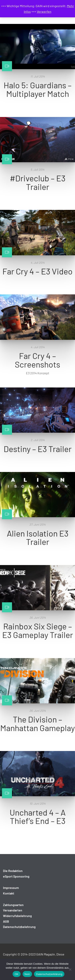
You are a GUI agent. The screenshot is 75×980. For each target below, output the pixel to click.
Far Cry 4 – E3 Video (37, 271)
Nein (27, 974)
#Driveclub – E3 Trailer (38, 182)
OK (16, 974)
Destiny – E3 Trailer (38, 449)
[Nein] (70, 969)
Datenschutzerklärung (49, 974)
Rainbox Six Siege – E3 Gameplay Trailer (38, 630)
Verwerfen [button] (44, 11)
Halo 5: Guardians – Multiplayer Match (38, 89)
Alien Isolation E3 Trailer (38, 537)
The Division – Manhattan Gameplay (37, 723)
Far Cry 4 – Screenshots (37, 360)
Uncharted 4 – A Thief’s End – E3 (38, 816)
